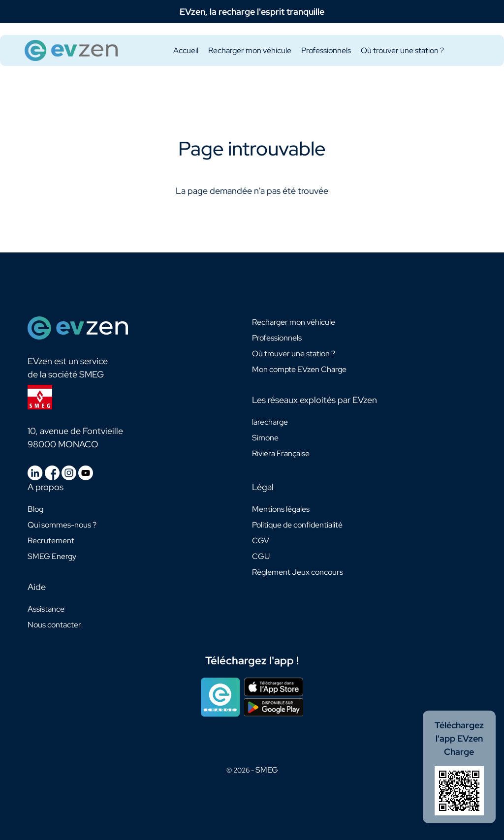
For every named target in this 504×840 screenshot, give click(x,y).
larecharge (270, 422)
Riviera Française (281, 453)
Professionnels (326, 50)
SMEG (267, 770)
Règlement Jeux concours (298, 572)
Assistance (46, 609)
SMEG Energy (52, 556)
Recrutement (51, 541)
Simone (265, 438)
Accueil (186, 50)
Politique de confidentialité (297, 525)
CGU (261, 556)
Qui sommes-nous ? (62, 525)
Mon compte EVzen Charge (299, 369)
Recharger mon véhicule (250, 50)
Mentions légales (281, 509)
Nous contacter (54, 625)
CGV (261, 541)
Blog (35, 509)
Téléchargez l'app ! (252, 661)
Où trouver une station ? (402, 50)
